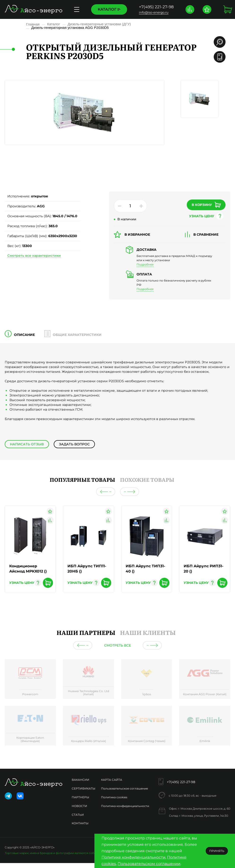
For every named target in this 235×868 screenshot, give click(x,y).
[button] (106, 492)
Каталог (109, 9)
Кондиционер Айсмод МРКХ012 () (29, 569)
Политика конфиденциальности (125, 806)
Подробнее (145, 264)
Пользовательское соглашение (124, 789)
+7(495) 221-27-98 (156, 7)
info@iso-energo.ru (154, 12)
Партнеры (80, 797)
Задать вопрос (74, 444)
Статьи (78, 815)
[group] (30, 680)
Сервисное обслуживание (67, 9)
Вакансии (80, 780)
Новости (79, 806)
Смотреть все (117, 646)
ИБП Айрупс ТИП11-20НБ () (87, 569)
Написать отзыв (27, 444)
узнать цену (199, 216)
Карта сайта (112, 780)
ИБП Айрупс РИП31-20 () (204, 569)
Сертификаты (84, 789)
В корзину (203, 204)
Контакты (80, 824)
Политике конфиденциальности (133, 857)
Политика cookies (114, 797)
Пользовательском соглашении (149, 864)
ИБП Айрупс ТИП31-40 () (146, 569)
